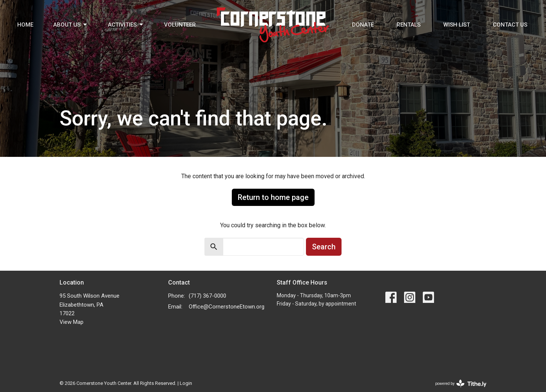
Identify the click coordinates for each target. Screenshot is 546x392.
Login (186, 383)
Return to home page (273, 197)
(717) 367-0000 (207, 296)
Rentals (409, 25)
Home (25, 25)
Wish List (457, 25)
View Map (72, 322)
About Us (71, 25)
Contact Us (510, 25)
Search (324, 247)
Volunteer (180, 25)
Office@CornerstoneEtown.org (227, 307)
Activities (126, 25)
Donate (363, 25)
